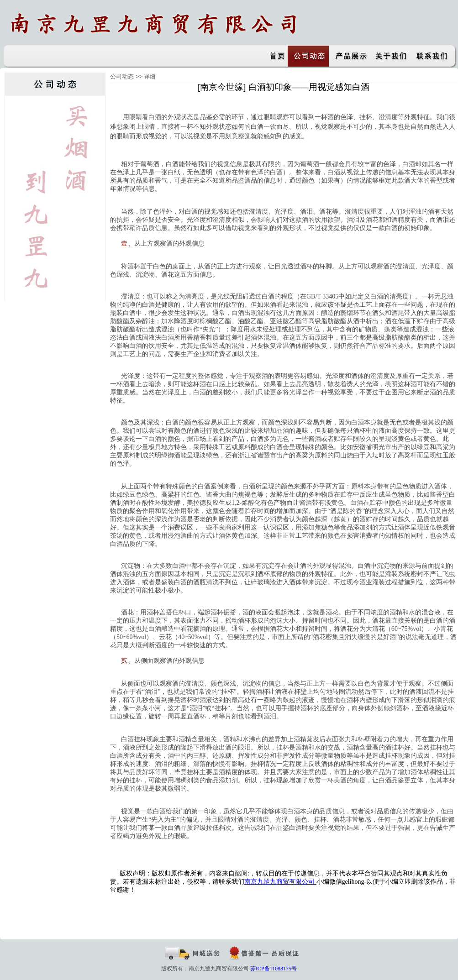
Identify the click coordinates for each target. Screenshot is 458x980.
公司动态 (122, 76)
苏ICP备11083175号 (274, 969)
